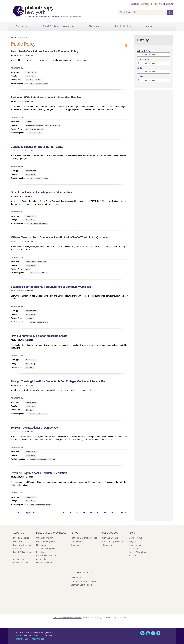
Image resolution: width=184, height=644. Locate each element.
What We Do (19, 541)
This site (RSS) (158, 633)
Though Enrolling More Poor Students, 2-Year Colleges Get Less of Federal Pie (58, 381)
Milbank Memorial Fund (38, 273)
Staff (15, 556)
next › (114, 513)
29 (63, 513)
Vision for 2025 (21, 563)
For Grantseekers (82, 573)
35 (105, 513)
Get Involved (42, 559)
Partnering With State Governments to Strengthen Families (46, 97)
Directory (75, 545)
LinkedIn (153, 633)
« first (19, 513)
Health (38, 80)
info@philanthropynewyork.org (30, 639)
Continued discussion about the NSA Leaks (37, 147)
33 (91, 513)
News (149, 26)
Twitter (142, 633)
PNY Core (41, 552)
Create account (166, 4)
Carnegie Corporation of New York (42, 459)
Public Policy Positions (113, 541)
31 (77, 513)
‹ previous (31, 513)
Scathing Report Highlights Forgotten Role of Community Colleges (51, 287)
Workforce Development (34, 129)
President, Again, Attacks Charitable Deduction (39, 473)
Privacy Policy (76, 618)
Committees (76, 541)
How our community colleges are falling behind (39, 336)
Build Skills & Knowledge (58, 26)
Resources (41, 545)
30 (70, 513)
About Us (21, 26)
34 (98, 513)
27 (48, 513)
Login (155, 4)
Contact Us (146, 4)
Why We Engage (110, 538)
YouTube (148, 633)
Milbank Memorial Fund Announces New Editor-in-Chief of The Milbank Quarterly (59, 237)
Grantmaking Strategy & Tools (37, 125)
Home (136, 4)
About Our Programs (46, 548)
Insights (29, 122)
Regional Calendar (45, 563)
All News (133, 556)
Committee (107, 545)
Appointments (135, 545)
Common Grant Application (83, 581)
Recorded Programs (46, 541)
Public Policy (123, 26)
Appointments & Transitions (36, 262)
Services (17, 548)
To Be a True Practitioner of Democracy (34, 428)
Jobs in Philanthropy (138, 552)
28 (55, 513)
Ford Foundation (36, 133)
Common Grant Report (81, 585)
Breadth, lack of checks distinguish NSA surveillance (42, 192)
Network (94, 26)
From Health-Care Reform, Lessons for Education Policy (45, 51)
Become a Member (22, 545)
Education (29, 80)
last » (124, 513)
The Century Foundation (39, 84)
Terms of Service (60, 618)
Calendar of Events (45, 538)
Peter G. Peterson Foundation (41, 505)
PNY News (134, 548)
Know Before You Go (46, 556)
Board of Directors (22, 552)
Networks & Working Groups (84, 538)
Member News (31, 72)
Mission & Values (21, 538)
